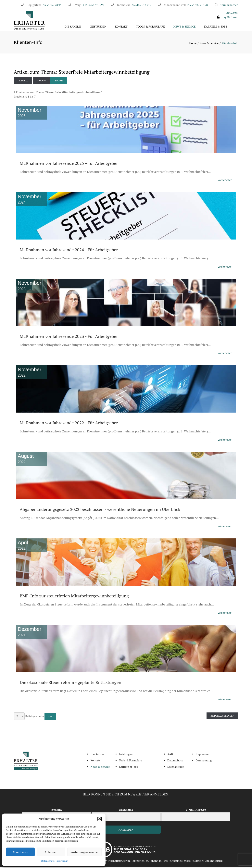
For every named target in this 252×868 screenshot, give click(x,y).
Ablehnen (51, 852)
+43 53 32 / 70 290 (93, 5)
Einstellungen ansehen (84, 852)
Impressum (62, 861)
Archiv (41, 81)
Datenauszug (204, 761)
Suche (58, 81)
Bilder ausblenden (222, 716)
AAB (170, 755)
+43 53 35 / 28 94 (51, 5)
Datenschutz (48, 861)
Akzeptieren (20, 852)
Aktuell (23, 81)
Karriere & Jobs (216, 27)
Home (193, 44)
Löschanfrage (176, 767)
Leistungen (98, 27)
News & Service (185, 27)
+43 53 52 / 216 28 (197, 5)
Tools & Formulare (150, 27)
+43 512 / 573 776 (141, 5)
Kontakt (121, 27)
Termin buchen (229, 5)
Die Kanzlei (73, 27)
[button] (100, 819)
